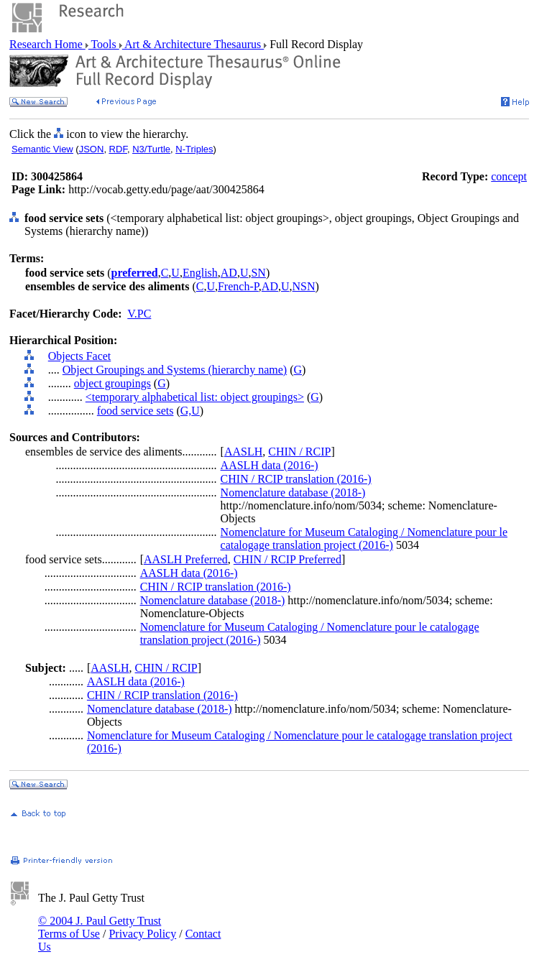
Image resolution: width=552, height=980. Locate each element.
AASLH (243, 452)
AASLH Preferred (186, 559)
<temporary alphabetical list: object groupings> (195, 397)
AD (229, 273)
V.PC (139, 314)
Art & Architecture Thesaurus (193, 44)
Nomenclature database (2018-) (293, 493)
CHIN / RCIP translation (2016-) (296, 479)
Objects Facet (80, 356)
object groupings (112, 383)
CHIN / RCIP (299, 452)
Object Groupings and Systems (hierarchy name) (175, 370)
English (200, 273)
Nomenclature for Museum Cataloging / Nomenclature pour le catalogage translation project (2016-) (364, 538)
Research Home (47, 44)
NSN (304, 286)
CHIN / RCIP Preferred (287, 559)
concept (509, 176)
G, (186, 411)
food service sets (135, 411)
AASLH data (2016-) (270, 465)
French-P (238, 286)
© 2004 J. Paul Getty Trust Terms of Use (100, 927)
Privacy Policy (142, 934)
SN (258, 273)
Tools (104, 44)
